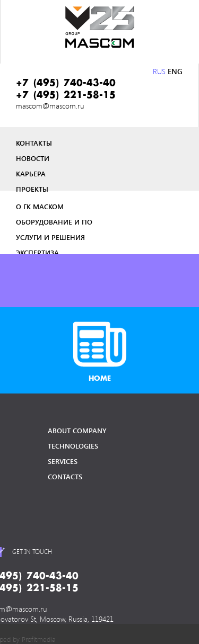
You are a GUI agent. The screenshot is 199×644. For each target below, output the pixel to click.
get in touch (32, 551)
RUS (159, 71)
